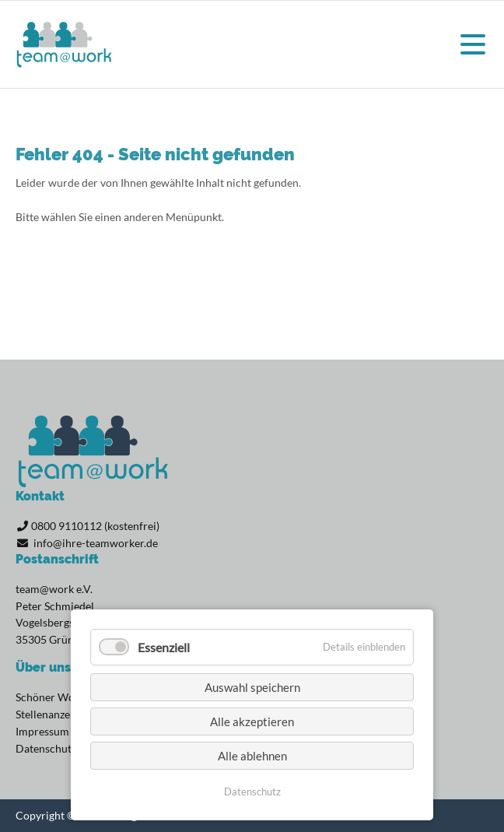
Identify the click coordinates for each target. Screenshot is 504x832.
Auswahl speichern (252, 687)
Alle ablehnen (252, 756)
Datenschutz (252, 792)
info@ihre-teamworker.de (96, 543)
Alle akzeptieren (252, 721)
